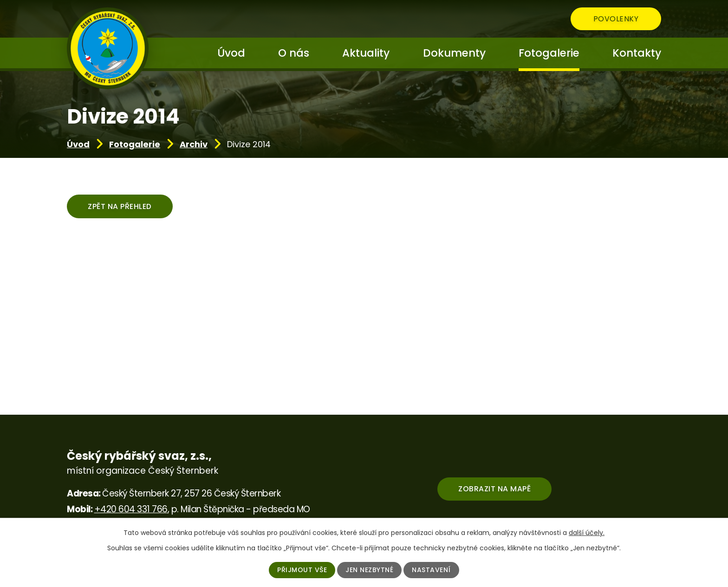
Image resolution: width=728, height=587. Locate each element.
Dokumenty (454, 53)
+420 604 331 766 (131, 509)
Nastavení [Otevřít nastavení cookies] (431, 570)
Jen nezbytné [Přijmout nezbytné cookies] (369, 570)
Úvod (78, 144)
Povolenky (616, 19)
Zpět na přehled (120, 206)
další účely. (587, 533)
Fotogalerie (135, 144)
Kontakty (637, 53)
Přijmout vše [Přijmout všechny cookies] (302, 570)
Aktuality (366, 53)
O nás (294, 53)
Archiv (194, 144)
